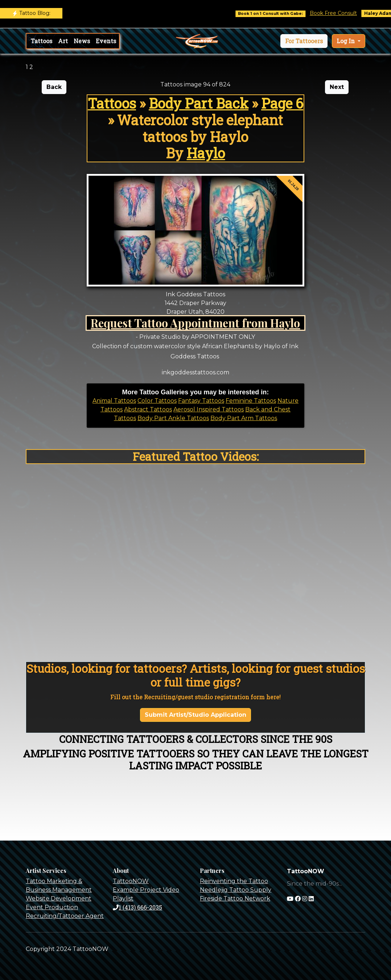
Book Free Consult (338, 13)
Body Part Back (199, 103)
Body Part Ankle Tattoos (173, 418)
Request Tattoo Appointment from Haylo (195, 323)
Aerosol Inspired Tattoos (209, 409)
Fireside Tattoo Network (235, 898)
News (82, 41)
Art (63, 41)
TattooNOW (131, 881)
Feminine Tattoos (251, 401)
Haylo (206, 153)
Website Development (59, 898)
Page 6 (282, 103)
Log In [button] (346, 41)
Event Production (52, 907)
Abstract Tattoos (148, 409)
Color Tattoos (157, 401)
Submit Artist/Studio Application (195, 715)
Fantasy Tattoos (201, 401)
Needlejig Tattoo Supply (236, 890)
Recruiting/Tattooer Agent (65, 916)
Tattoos (42, 41)
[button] (304, 41)
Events (106, 41)
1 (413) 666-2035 (137, 907)
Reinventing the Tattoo (234, 881)
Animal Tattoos (114, 401)
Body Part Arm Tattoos (244, 418)
